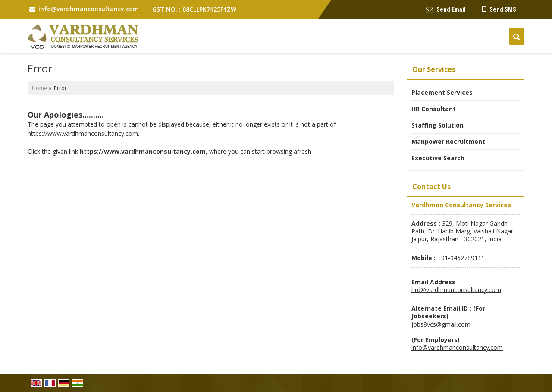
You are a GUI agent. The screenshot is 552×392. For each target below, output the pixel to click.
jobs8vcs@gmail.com (441, 324)
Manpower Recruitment (448, 142)
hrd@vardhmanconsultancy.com (456, 290)
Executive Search (438, 158)
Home (40, 88)
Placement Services (442, 92)
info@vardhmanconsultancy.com (89, 9)
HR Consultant (434, 109)
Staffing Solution (438, 125)
